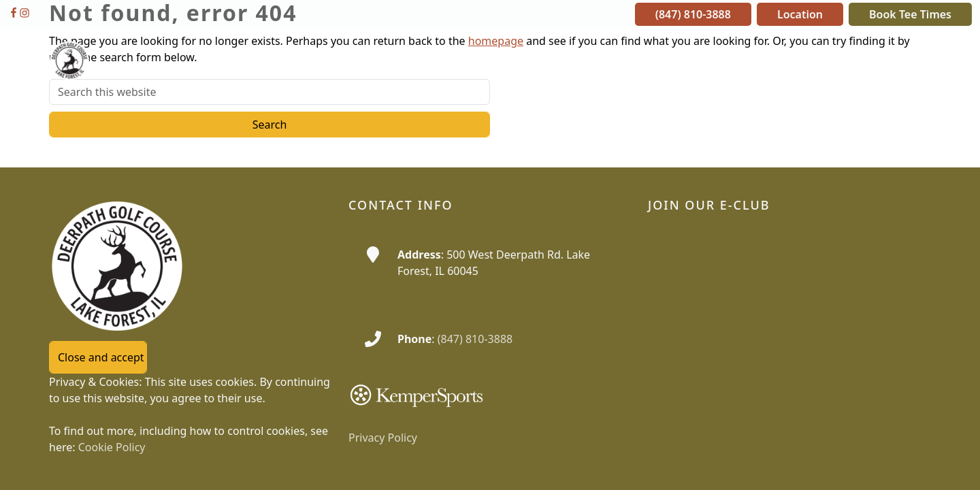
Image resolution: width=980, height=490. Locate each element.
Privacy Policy (383, 438)
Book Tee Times (910, 14)
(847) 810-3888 (693, 14)
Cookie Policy (112, 447)
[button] (494, 61)
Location (800, 14)
